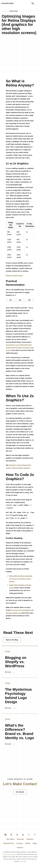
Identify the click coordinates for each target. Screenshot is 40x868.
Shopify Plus (9, 845)
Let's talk (20, 863)
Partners (30, 840)
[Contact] (20, 784)
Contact (19, 845)
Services (20, 840)
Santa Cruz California (10, 856)
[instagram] (5, 836)
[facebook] (35, 836)
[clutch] (11, 836)
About (28, 845)
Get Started (20, 793)
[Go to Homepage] (8, 3)
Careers (20, 849)
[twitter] (29, 836)
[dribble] (17, 836)
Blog (34, 845)
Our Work (11, 840)
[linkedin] (23, 836)
